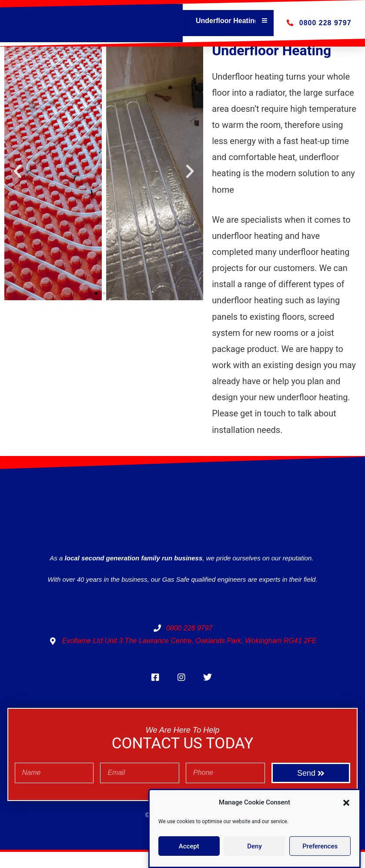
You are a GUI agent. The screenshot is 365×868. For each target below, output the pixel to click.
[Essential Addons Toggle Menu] (265, 21)
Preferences (320, 846)
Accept (189, 846)
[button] (346, 803)
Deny (254, 846)
